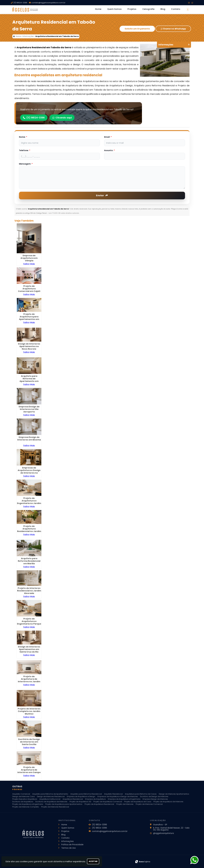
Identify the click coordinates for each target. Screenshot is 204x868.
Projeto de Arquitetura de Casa (138, 802)
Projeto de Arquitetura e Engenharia (28, 804)
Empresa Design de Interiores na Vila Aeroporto (29, 409)
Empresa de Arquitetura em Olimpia (29, 258)
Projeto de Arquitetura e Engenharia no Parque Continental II (29, 623)
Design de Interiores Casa (24, 796)
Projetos (132, 9)
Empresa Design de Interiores (155, 799)
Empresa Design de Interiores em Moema (29, 438)
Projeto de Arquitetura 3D (80, 802)
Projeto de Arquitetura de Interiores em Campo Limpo (29, 771)
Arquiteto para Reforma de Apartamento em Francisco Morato (29, 380)
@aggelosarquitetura (163, 833)
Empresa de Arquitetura (95, 799)
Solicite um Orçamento (137, 29)
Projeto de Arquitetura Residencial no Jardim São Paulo (29, 530)
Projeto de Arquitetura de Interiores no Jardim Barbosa (29, 680)
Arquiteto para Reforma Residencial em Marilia (29, 561)
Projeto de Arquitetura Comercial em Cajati (29, 289)
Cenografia (148, 9)
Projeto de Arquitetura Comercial (108, 802)
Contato (176, 9)
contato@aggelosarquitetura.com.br (48, 3)
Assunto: (109, 150)
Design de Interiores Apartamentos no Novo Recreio (29, 346)
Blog (163, 9)
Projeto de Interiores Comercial (149, 804)
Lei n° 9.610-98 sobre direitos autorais (64, 213)
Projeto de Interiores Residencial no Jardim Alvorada (29, 591)
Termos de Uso (69, 848)
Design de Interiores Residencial (51, 796)
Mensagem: (26, 164)
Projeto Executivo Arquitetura (25, 799)
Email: (108, 137)
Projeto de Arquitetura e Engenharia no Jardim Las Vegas (29, 502)
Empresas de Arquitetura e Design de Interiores (118, 796)
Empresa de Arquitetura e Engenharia (124, 799)
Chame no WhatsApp (173, 29)
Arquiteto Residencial (113, 794)
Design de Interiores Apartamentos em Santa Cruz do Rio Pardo (29, 651)
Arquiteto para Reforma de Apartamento (50, 794)
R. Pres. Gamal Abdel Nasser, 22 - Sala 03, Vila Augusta (171, 829)
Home (98, 9)
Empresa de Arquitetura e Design (81, 796)
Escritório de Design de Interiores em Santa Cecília (29, 742)
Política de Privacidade (72, 845)
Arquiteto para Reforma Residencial (86, 794)
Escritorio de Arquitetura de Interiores (51, 802)
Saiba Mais (29, 264)
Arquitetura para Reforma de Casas (141, 794)
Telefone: (25, 150)
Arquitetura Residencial (73, 799)
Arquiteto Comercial (21, 794)
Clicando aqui (62, 118)
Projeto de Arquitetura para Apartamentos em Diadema (29, 318)
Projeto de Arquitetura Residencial (99, 804)
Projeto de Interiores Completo (26, 807)
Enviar (102, 195)
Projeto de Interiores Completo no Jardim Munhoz (29, 711)
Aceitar (93, 861)
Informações (68, 841)
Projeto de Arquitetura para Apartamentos (64, 804)
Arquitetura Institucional (50, 799)
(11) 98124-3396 (20, 3)
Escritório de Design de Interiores (154, 796)
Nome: (23, 137)
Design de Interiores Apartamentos (174, 794)
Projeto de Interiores (125, 804)
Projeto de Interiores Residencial (55, 807)
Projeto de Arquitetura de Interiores (168, 802)
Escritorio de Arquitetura (23, 802)
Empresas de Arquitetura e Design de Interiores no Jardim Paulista (29, 472)
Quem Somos (114, 9)
